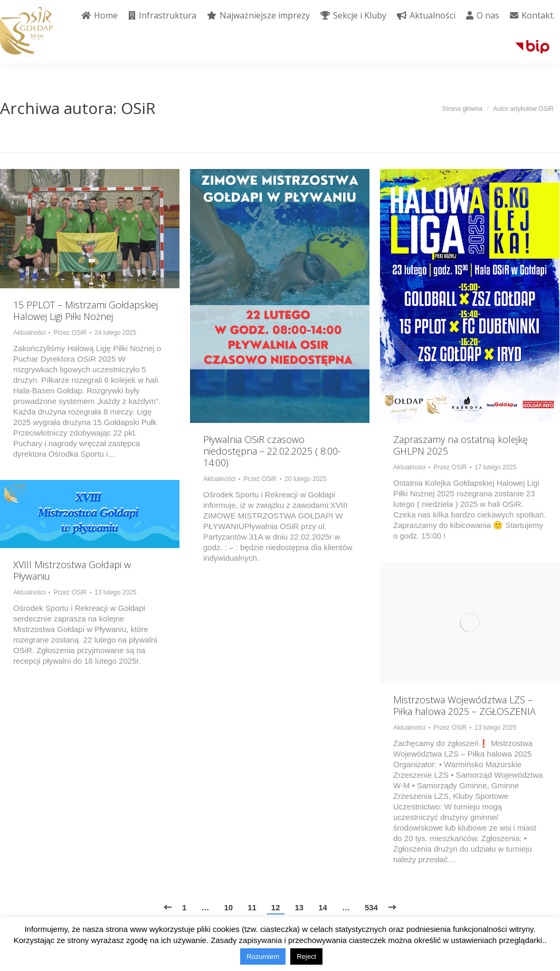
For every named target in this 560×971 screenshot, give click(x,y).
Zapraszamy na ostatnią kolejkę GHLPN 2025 (461, 445)
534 (371, 907)
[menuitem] (99, 15)
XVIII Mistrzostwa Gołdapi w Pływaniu (72, 570)
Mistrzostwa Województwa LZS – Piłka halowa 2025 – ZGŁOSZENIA (464, 705)
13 (300, 907)
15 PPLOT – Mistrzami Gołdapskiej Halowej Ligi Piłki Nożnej (86, 310)
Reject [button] (306, 956)
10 (228, 907)
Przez (70, 333)
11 (252, 907)
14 (323, 907)
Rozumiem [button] (263, 956)
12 (276, 907)
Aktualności (29, 333)
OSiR (138, 108)
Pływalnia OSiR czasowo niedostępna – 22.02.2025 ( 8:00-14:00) (272, 451)
